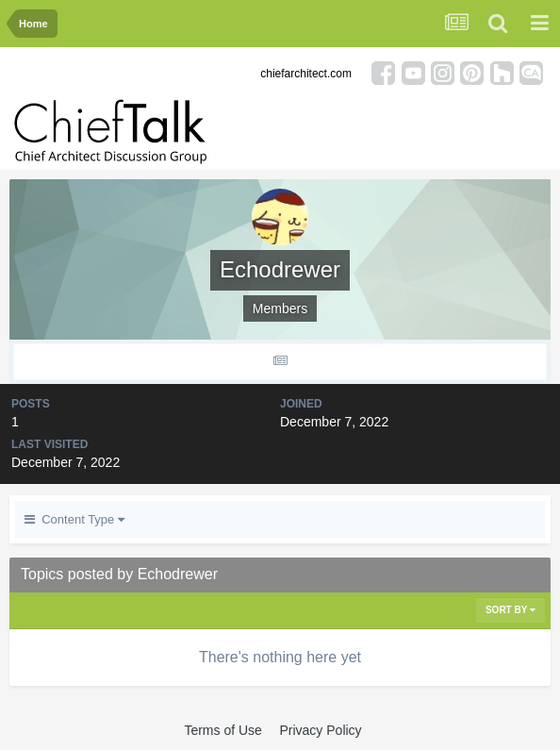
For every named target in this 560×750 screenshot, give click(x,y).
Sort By (511, 610)
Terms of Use (222, 730)
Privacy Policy (320, 730)
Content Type (74, 519)
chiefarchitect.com (306, 74)
